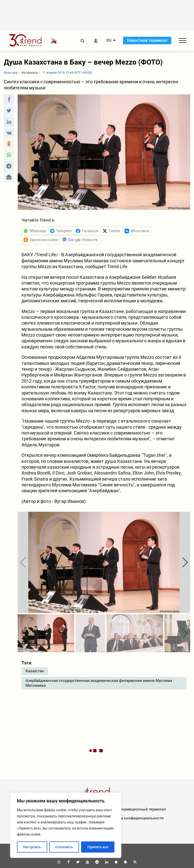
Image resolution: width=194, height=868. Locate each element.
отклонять (64, 847)
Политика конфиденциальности (135, 818)
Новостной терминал (147, 40)
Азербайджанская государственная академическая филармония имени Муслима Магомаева (99, 683)
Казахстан (35, 671)
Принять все (98, 847)
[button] (9, 100)
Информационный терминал (140, 809)
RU (109, 41)
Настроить (32, 847)
